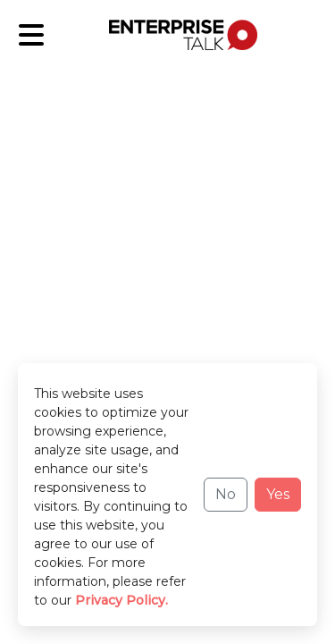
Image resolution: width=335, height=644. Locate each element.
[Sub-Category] (31, 35)
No (226, 494)
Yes (278, 494)
